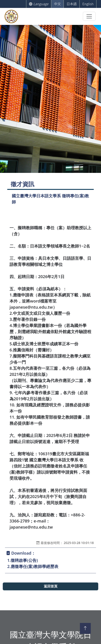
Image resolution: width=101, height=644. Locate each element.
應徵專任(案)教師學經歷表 (34, 566)
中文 (57, 4)
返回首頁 (51, 586)
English (88, 4)
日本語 (72, 4)
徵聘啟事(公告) (24, 560)
